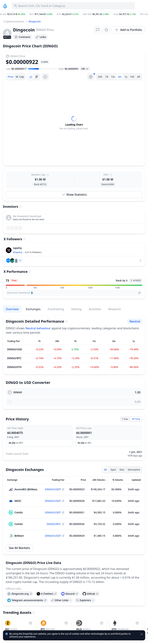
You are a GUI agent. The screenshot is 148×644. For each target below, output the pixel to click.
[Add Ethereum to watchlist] (137, 623)
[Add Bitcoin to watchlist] (66, 623)
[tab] (11, 77)
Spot (113, 470)
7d (107, 77)
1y (126, 77)
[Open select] (85, 69)
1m (113, 77)
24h (100, 77)
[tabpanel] (74, 123)
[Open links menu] (61, 600)
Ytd (132, 77)
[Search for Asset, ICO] (73, 6)
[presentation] (20, 594)
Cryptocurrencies (14, 21)
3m (120, 77)
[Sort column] (24, 480)
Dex (122, 470)
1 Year (125, 419)
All (139, 77)
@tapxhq (18, 252)
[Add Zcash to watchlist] (30, 623)
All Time (136, 419)
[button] (74, 14)
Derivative (134, 470)
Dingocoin (35, 21)
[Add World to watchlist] (102, 623)
